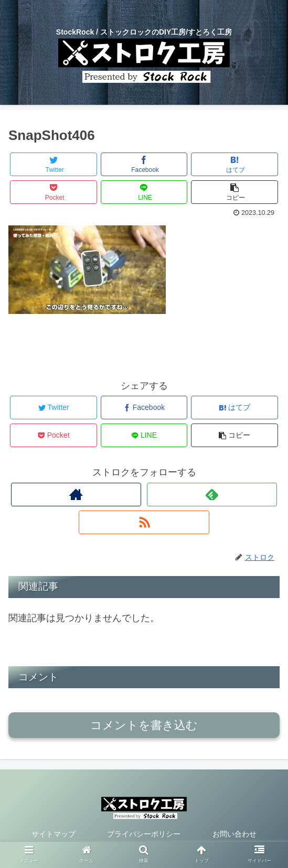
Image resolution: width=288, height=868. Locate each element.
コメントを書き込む (144, 725)
